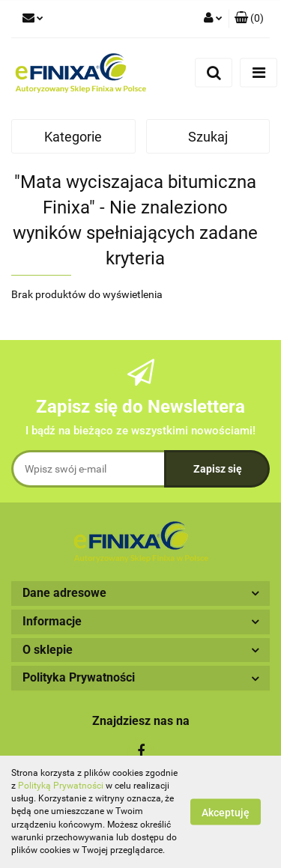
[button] (249, 19)
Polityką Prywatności (61, 786)
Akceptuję (226, 813)
